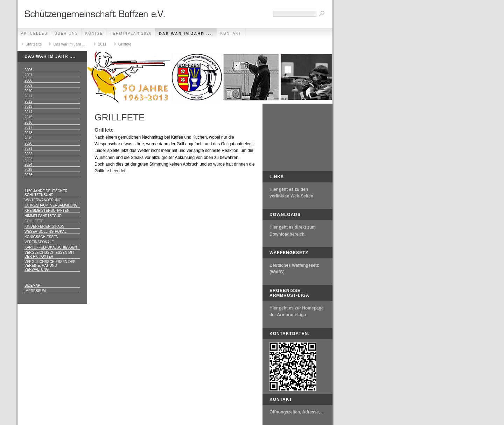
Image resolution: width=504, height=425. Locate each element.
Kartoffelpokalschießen (51, 247)
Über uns (66, 33)
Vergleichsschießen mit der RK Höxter (49, 255)
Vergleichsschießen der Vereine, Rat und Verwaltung (50, 266)
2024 (28, 164)
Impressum (35, 291)
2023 (28, 159)
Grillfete (125, 44)
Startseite (34, 44)
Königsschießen (41, 237)
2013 (28, 107)
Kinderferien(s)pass (44, 226)
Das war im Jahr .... (186, 34)
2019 (28, 138)
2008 (28, 80)
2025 (28, 170)
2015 (28, 117)
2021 (28, 149)
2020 (28, 143)
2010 (28, 91)
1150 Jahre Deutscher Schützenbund (46, 193)
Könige (94, 33)
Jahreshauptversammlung (51, 205)
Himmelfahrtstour (43, 216)
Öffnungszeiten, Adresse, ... (297, 412)
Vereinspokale (39, 242)
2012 (28, 101)
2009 (28, 86)
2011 (102, 44)
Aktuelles (34, 33)
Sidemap (32, 285)
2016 (28, 122)
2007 (28, 75)
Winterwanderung (43, 200)
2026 (28, 175)
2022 (28, 154)
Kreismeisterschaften (47, 211)
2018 (28, 133)
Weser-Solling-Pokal (45, 232)
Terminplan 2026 (131, 33)
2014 (28, 112)
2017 (28, 128)
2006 (28, 70)
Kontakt (231, 33)
